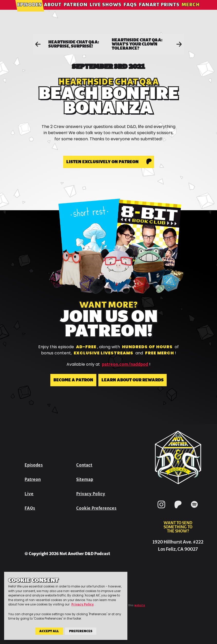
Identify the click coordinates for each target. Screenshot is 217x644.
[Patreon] (178, 509)
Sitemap (85, 479)
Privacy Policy (91, 494)
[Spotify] (194, 509)
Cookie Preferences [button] (96, 508)
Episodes (30, 11)
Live (29, 494)
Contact (84, 465)
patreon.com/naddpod (125, 364)
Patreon (76, 11)
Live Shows (106, 11)
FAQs (130, 11)
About (53, 11)
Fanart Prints (159, 11)
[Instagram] (162, 509)
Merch (191, 11)
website (140, 605)
